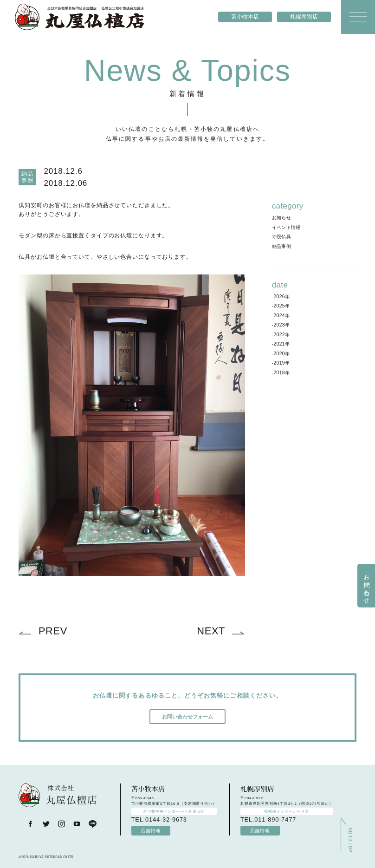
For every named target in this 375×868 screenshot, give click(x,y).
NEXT (211, 631)
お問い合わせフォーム (187, 717)
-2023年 (281, 325)
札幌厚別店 (304, 17)
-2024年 (281, 316)
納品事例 (281, 246)
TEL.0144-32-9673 (159, 819)
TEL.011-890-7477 (268, 819)
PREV (53, 631)
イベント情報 (286, 227)
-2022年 (281, 335)
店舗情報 (151, 831)
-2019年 (281, 363)
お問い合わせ (367, 586)
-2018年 (281, 373)
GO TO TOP (350, 835)
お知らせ (281, 218)
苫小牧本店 (245, 17)
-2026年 (281, 297)
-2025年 (281, 306)
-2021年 (281, 344)
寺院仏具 (281, 237)
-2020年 (281, 354)
